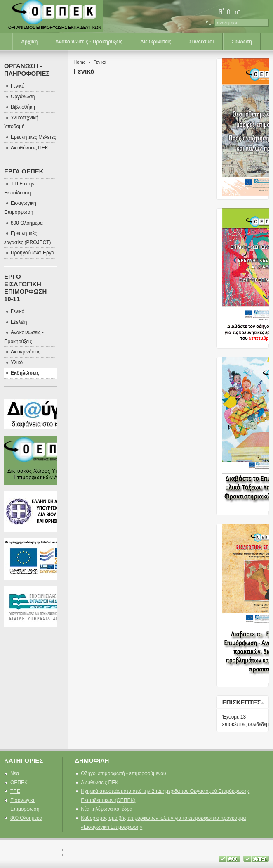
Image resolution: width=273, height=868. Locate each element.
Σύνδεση (242, 42)
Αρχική (29, 42)
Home (79, 62)
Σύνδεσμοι (202, 42)
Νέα (15, 773)
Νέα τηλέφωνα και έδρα (107, 809)
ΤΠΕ (15, 791)
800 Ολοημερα (26, 818)
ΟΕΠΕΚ (19, 783)
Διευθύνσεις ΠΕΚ (100, 783)
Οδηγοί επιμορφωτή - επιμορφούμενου (123, 773)
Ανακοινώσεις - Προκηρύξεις (89, 42)
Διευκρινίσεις (156, 42)
